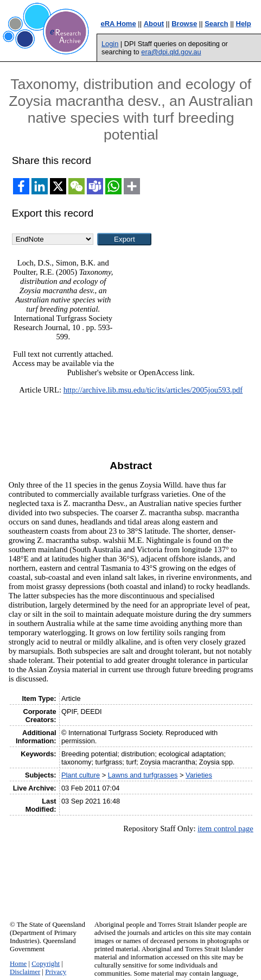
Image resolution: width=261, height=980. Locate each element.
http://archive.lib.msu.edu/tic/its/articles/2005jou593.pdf (153, 390)
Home (18, 964)
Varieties (199, 775)
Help (244, 24)
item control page (225, 829)
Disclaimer (25, 972)
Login (110, 44)
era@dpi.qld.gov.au (171, 52)
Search (216, 24)
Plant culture (81, 775)
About (154, 24)
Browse (184, 24)
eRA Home (118, 24)
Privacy (56, 972)
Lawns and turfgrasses (143, 775)
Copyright (46, 964)
